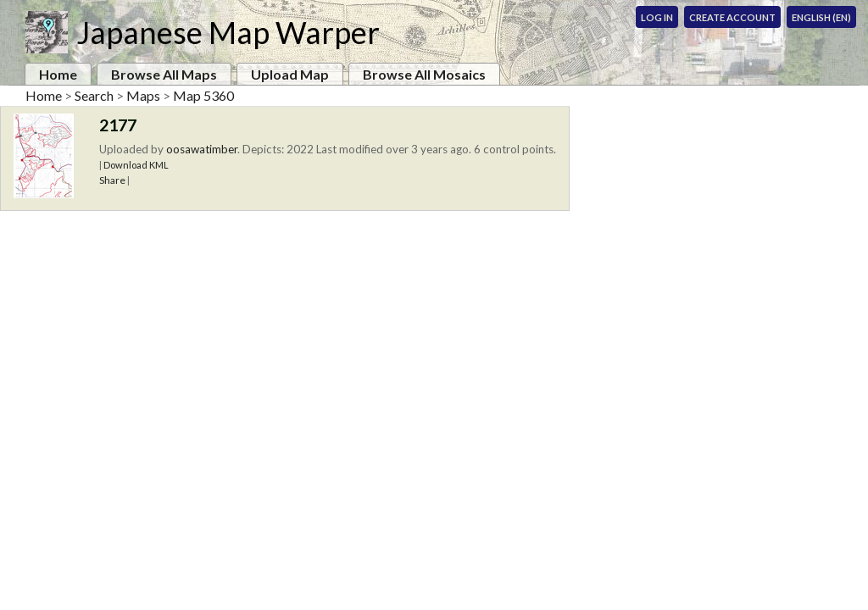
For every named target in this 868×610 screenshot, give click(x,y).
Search (94, 95)
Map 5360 (203, 95)
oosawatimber (202, 149)
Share (112, 180)
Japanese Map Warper (228, 32)
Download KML (136, 165)
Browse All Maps (164, 74)
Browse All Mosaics (424, 74)
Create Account (732, 17)
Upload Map (290, 74)
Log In (657, 17)
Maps (143, 95)
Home (58, 74)
